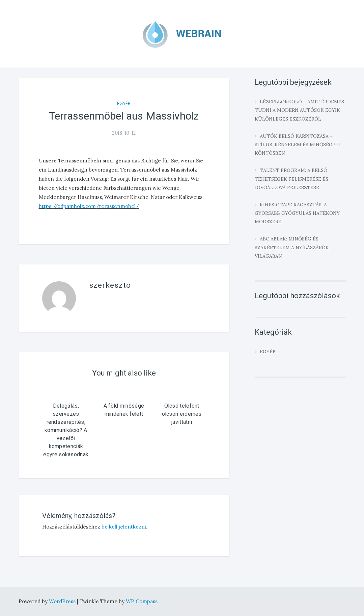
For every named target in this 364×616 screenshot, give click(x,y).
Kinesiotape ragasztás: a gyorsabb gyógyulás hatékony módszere (297, 213)
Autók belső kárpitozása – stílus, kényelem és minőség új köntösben (297, 145)
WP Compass (142, 601)
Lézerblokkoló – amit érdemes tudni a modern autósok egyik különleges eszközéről (299, 110)
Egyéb (124, 103)
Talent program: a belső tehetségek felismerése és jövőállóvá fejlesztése (291, 179)
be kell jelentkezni (124, 527)
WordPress (63, 601)
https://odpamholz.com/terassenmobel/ (89, 206)
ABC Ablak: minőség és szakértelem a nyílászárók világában (292, 247)
